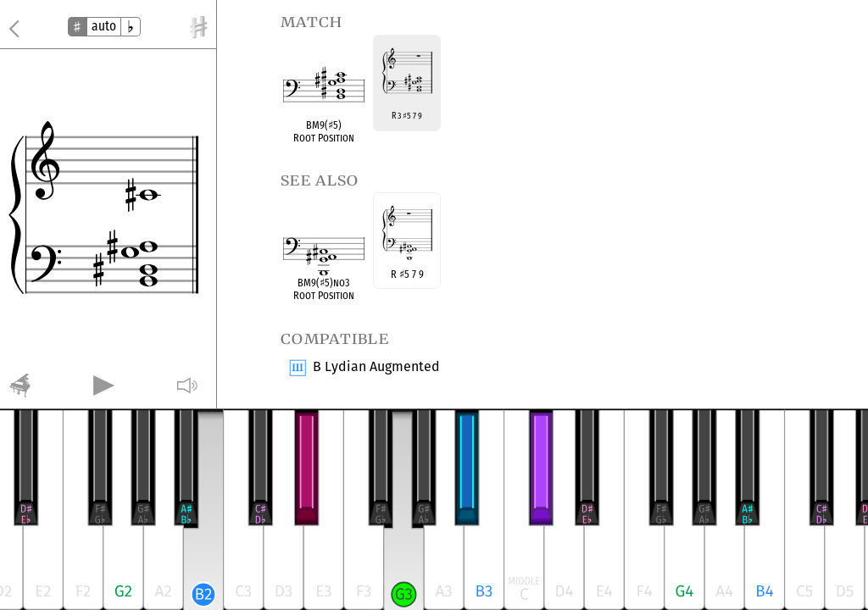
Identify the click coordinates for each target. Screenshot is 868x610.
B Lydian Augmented (376, 368)
